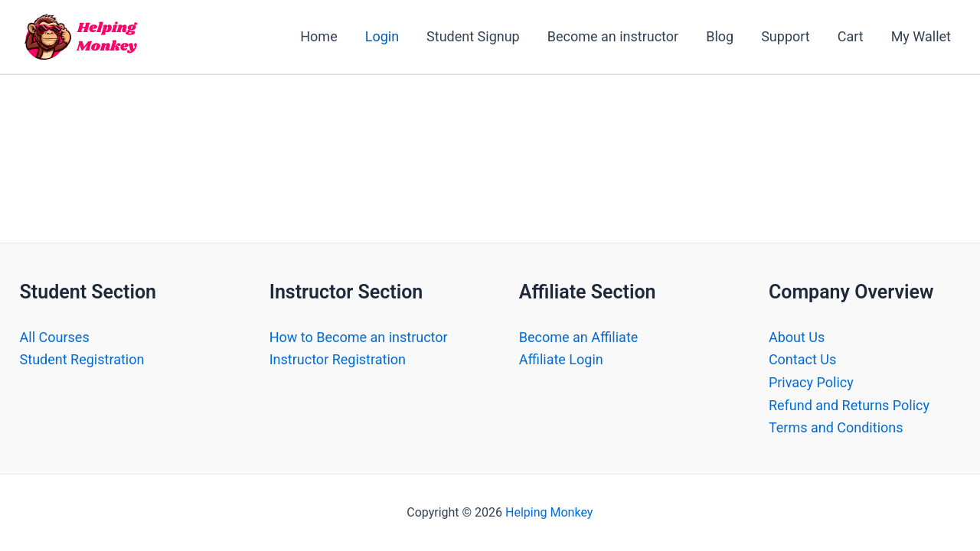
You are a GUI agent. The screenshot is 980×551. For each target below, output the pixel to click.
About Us (797, 337)
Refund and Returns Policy (849, 405)
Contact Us (802, 359)
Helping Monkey (549, 512)
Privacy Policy (811, 382)
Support (786, 36)
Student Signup (473, 36)
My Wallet (921, 36)
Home (318, 36)
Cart (851, 36)
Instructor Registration (338, 359)
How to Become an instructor (359, 337)
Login (382, 36)
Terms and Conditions (836, 427)
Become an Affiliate (579, 337)
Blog (720, 36)
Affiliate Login (561, 359)
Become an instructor (613, 36)
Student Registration (82, 359)
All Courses (55, 337)
